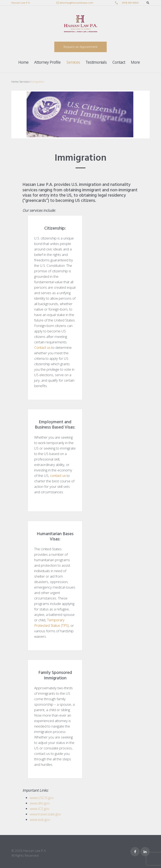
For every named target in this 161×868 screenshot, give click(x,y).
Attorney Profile (47, 62)
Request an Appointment (80, 47)
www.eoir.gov (40, 820)
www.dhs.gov (40, 803)
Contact (119, 62)
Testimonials (96, 62)
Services (73, 62)
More (135, 62)
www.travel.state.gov (45, 814)
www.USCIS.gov (42, 798)
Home (23, 62)
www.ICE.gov (40, 809)
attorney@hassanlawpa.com (76, 3)
